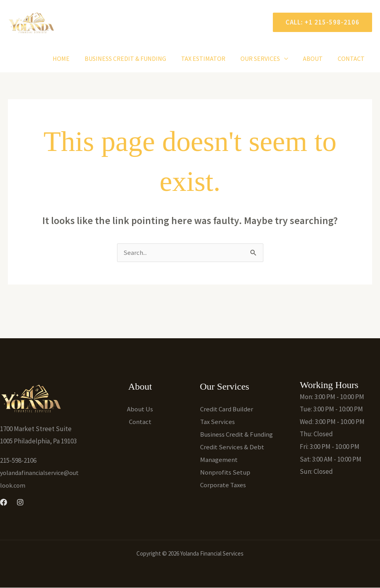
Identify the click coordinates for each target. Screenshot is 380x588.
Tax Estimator (212, 58)
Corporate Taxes (223, 484)
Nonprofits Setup (225, 472)
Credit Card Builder (227, 409)
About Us (140, 409)
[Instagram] (20, 503)
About (316, 58)
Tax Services (218, 422)
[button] (319, 22)
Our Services (266, 58)
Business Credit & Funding (136, 58)
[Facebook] (4, 503)
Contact (352, 58)
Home (74, 58)
